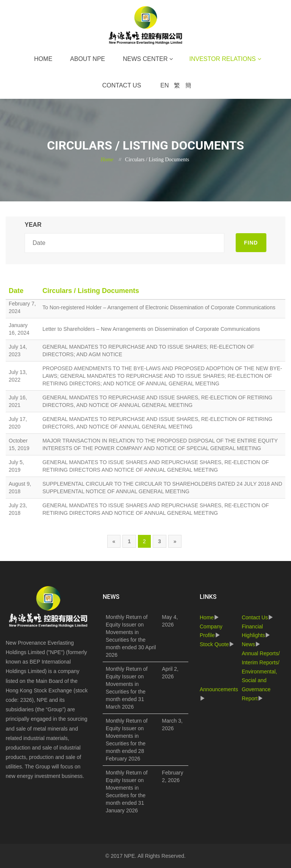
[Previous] (114, 541)
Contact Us (122, 85)
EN (164, 85)
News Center (145, 59)
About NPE (88, 59)
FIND (251, 243)
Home (43, 59)
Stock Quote (214, 644)
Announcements (219, 689)
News (248, 644)
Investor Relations (222, 59)
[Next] (175, 541)
